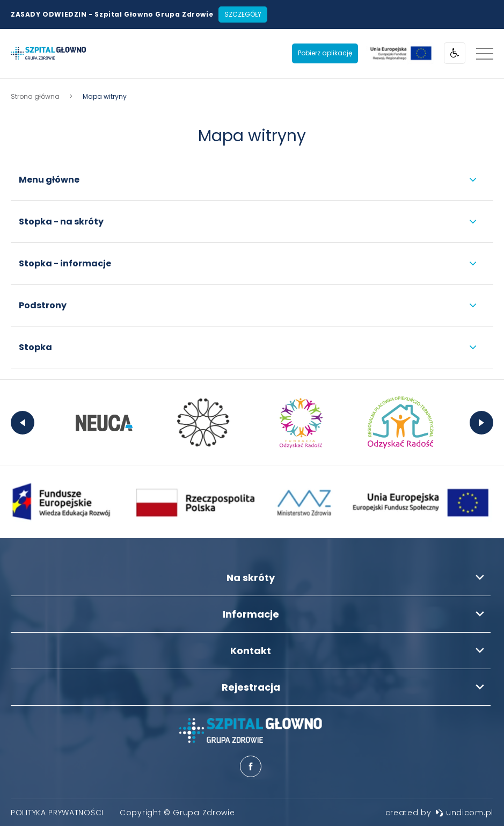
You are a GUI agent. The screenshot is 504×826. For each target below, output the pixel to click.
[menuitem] (57, 813)
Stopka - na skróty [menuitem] (61, 222)
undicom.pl (464, 813)
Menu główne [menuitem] (49, 180)
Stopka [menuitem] (35, 347)
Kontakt (251, 651)
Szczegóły (243, 14)
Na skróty (251, 578)
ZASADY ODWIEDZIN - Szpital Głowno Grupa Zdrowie (112, 14)
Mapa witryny (252, 136)
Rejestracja (251, 687)
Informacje (251, 614)
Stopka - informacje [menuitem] (65, 263)
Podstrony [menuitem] (43, 305)
